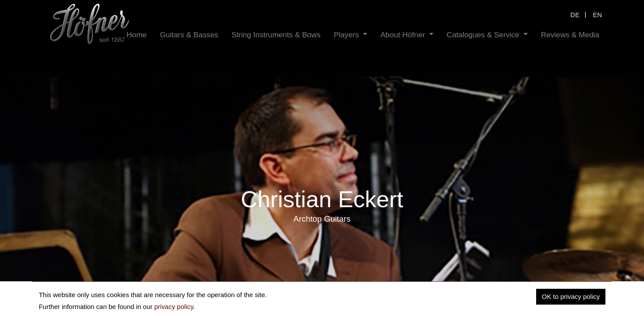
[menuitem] (137, 35)
